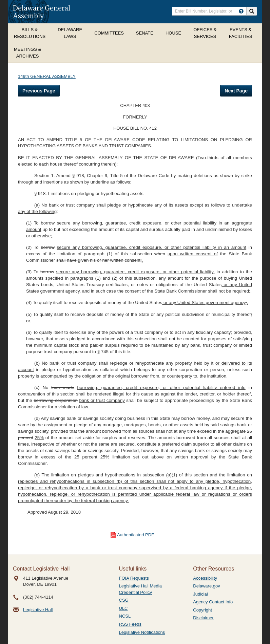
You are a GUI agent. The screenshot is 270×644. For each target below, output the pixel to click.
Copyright (203, 610)
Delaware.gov (207, 586)
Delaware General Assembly (42, 12)
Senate (145, 33)
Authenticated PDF (136, 535)
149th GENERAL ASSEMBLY (47, 76)
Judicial (200, 594)
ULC (123, 608)
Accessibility (205, 578)
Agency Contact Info (213, 602)
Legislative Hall (38, 610)
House (173, 33)
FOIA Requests (134, 578)
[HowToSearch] (241, 11)
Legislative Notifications (142, 632)
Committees (109, 33)
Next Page (236, 91)
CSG (124, 600)
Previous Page (39, 91)
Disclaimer (203, 618)
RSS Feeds (130, 624)
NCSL (125, 616)
